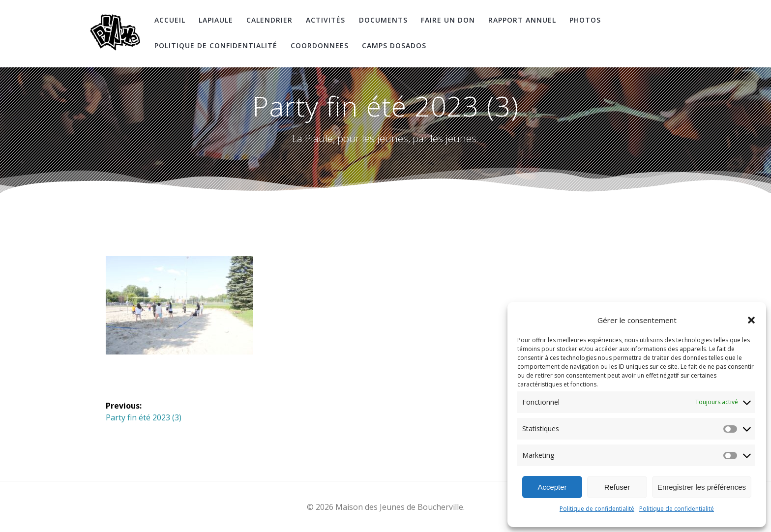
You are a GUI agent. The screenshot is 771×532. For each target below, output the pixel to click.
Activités (326, 20)
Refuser (617, 487)
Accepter (552, 487)
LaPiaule (216, 20)
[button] (751, 320)
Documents (383, 20)
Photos (585, 20)
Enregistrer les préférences (702, 487)
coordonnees (320, 45)
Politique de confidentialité (597, 509)
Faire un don (448, 20)
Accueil (170, 20)
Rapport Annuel (522, 20)
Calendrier (269, 20)
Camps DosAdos (394, 45)
